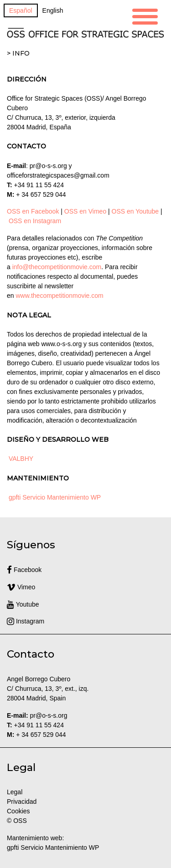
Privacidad (22, 802)
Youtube (23, 604)
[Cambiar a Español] (21, 10)
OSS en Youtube (135, 211)
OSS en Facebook (33, 211)
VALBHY (21, 459)
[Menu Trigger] (145, 15)
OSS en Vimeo (85, 211)
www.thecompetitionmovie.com (59, 296)
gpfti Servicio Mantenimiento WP (55, 497)
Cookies (18, 811)
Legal (16, 792)
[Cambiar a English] (53, 10)
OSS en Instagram (35, 221)
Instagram (26, 621)
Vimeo (21, 587)
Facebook (24, 570)
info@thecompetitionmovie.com (57, 267)
